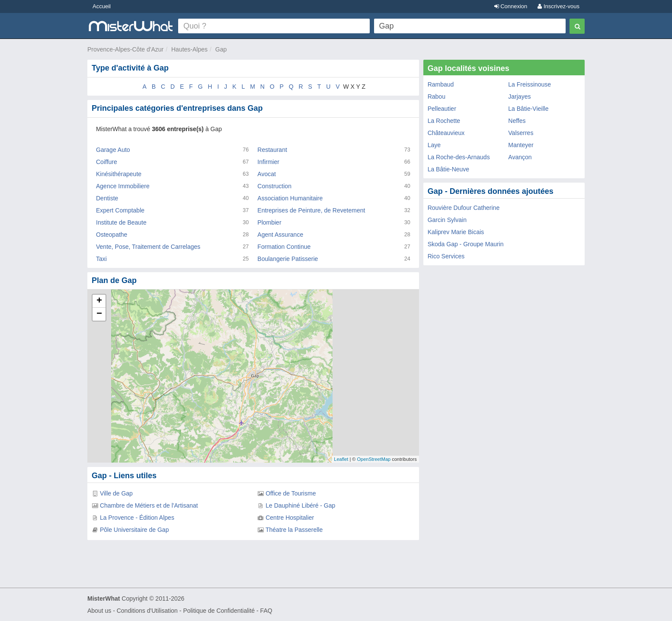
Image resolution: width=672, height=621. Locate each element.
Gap (221, 49)
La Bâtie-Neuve (449, 169)
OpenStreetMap (374, 459)
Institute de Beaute (121, 222)
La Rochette (444, 121)
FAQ (266, 611)
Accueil (102, 6)
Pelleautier (442, 109)
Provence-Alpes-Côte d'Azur (125, 49)
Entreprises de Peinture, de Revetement (311, 210)
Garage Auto (113, 150)
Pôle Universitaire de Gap (134, 530)
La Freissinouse (530, 84)
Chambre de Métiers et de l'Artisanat (149, 505)
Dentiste (107, 198)
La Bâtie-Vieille (528, 109)
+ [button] (99, 301)
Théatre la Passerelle (294, 530)
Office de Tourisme (291, 493)
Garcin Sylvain (447, 220)
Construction (274, 186)
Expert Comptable (120, 210)
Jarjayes (519, 97)
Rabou (437, 97)
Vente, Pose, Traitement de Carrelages (148, 247)
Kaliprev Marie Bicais (456, 232)
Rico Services (446, 256)
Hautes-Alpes (189, 49)
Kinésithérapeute (119, 174)
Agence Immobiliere (123, 186)
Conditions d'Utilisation (147, 611)
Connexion (511, 6)
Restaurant (272, 150)
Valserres (521, 133)
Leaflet (341, 459)
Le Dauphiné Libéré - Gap (300, 505)
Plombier (269, 222)
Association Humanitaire (290, 198)
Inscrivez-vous (558, 6)
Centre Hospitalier (290, 518)
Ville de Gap (116, 493)
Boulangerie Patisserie (288, 259)
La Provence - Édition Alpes (137, 518)
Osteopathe (112, 235)
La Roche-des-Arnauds (459, 157)
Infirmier (268, 162)
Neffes (517, 121)
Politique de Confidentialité (219, 611)
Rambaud (441, 84)
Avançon (520, 157)
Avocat (267, 174)
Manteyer (521, 145)
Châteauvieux (446, 133)
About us (99, 611)
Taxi (101, 259)
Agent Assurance (280, 235)
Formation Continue (284, 247)
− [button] (99, 314)
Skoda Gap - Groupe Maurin (466, 244)
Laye (434, 145)
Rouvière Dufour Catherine (464, 208)
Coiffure (107, 162)
